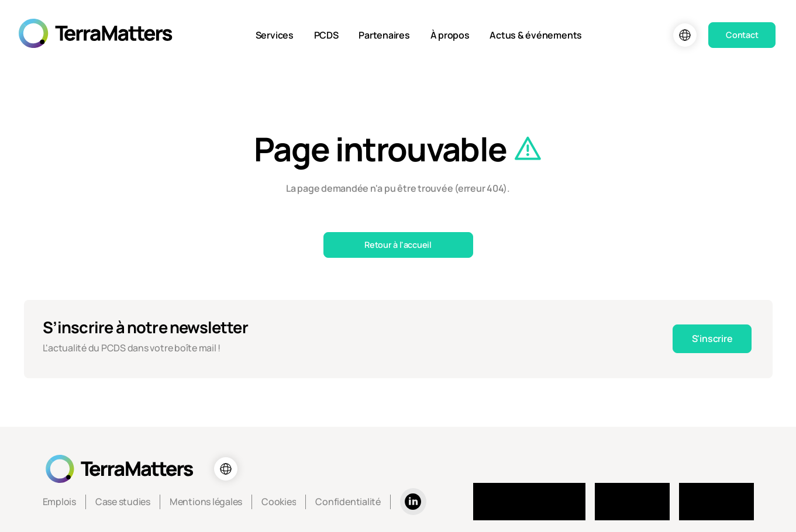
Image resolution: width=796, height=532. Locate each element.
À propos (450, 35)
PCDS (326, 35)
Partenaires (384, 35)
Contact (742, 35)
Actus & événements (536, 35)
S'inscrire (712, 338)
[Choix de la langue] (685, 35)
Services (275, 35)
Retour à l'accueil (398, 245)
